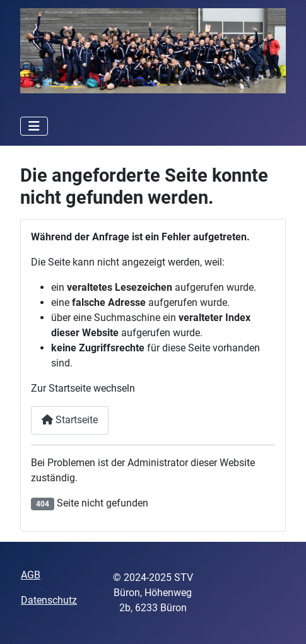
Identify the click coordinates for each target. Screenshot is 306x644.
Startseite (70, 420)
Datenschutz (49, 600)
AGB (31, 575)
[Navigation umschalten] (34, 126)
